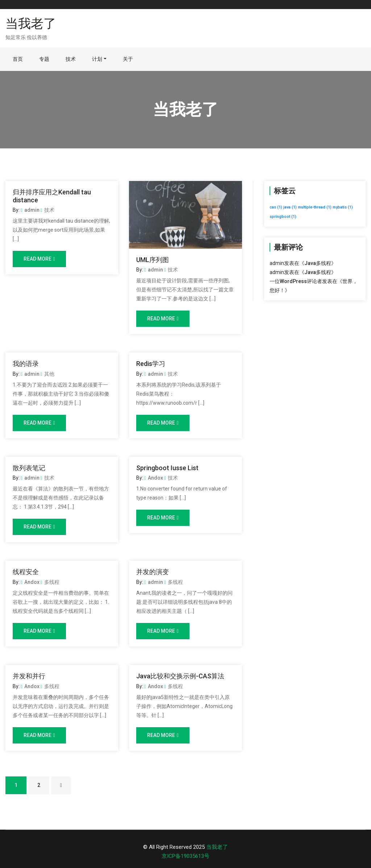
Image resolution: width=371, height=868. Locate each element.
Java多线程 (318, 263)
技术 (71, 59)
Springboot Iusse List (167, 468)
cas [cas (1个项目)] (276, 207)
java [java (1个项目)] (290, 207)
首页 (18, 59)
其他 (47, 374)
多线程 (50, 582)
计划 (97, 59)
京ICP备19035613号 (185, 856)
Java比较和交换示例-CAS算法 (180, 676)
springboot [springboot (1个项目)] (283, 217)
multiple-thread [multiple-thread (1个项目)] (315, 207)
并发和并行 (29, 676)
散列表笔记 (29, 468)
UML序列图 (153, 260)
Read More (39, 259)
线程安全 (26, 572)
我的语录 (26, 364)
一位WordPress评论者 (296, 281)
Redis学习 (151, 364)
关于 (128, 59)
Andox (154, 478)
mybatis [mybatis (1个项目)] (343, 207)
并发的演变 (153, 572)
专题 (44, 59)
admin (30, 210)
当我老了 (31, 24)
